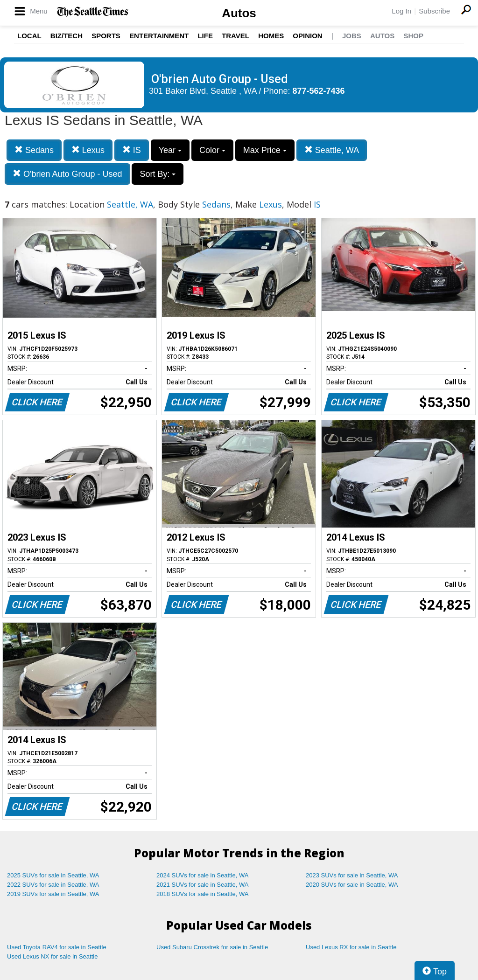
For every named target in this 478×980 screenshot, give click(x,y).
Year (170, 150)
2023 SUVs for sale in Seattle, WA (352, 875)
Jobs (352, 36)
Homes (271, 36)
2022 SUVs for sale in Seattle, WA (53, 885)
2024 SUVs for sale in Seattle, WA (203, 875)
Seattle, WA (332, 150)
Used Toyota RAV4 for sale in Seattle (57, 947)
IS (132, 150)
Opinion (307, 36)
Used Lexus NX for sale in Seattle (52, 956)
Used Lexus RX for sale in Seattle (351, 947)
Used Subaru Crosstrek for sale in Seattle (212, 947)
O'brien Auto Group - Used (67, 174)
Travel (235, 36)
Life (205, 36)
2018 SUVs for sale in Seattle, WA (203, 894)
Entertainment (159, 36)
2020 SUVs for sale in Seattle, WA (352, 885)
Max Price (265, 150)
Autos (239, 13)
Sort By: (158, 174)
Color (212, 150)
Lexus (88, 150)
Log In (401, 11)
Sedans (34, 150)
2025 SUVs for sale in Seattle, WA (53, 875)
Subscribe (434, 11)
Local (29, 36)
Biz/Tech (67, 36)
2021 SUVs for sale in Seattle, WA (203, 885)
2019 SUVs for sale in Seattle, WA (53, 894)
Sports (106, 36)
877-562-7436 (319, 91)
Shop (413, 36)
